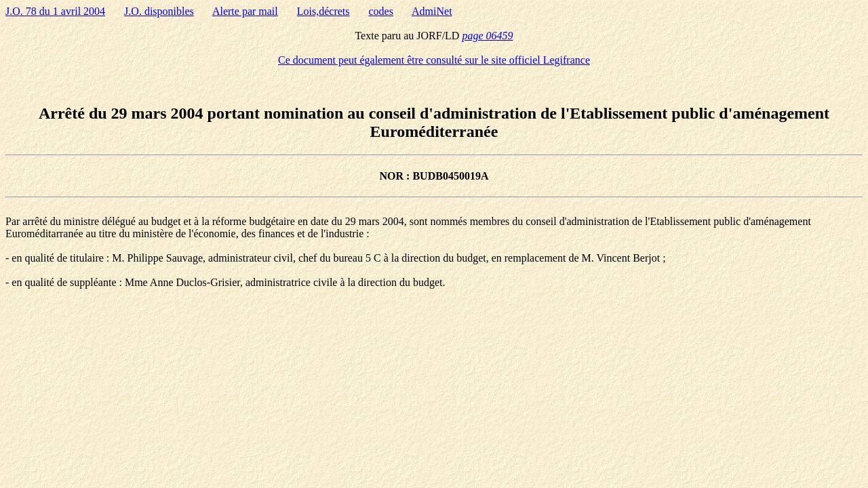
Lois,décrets (323, 11)
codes (381, 11)
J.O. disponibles (159, 11)
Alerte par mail (245, 11)
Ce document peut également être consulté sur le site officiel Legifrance (434, 60)
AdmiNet (432, 11)
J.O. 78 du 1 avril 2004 (55, 11)
